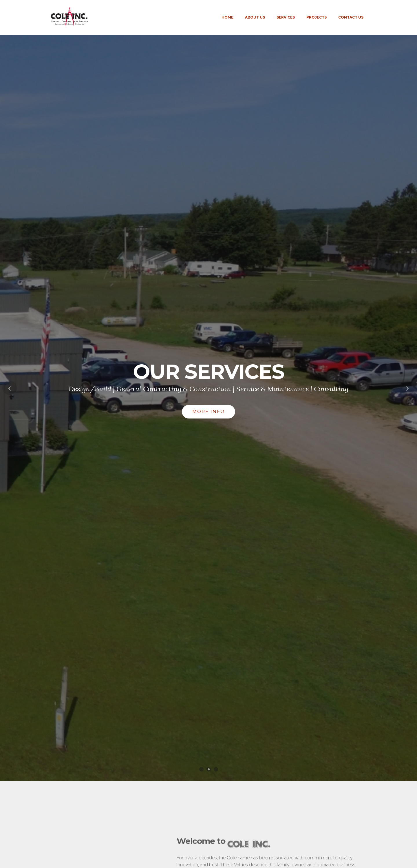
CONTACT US (351, 17)
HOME (227, 17)
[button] (10, 388)
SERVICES (286, 17)
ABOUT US (255, 17)
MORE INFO (209, 411)
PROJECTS (317, 17)
